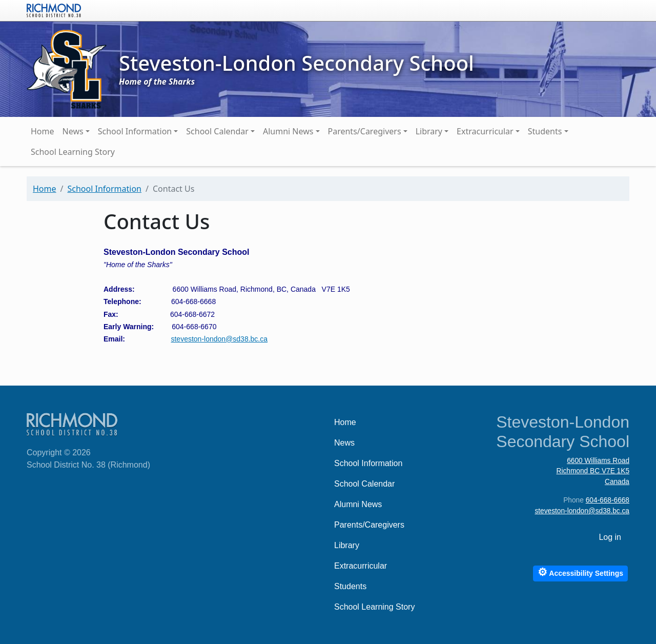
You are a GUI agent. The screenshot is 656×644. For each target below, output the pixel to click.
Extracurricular (485, 131)
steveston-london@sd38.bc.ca (219, 339)
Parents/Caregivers (365, 131)
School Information (135, 131)
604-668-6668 (608, 500)
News (73, 131)
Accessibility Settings (580, 572)
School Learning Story (73, 152)
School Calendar (217, 131)
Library (429, 131)
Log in (610, 537)
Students (545, 131)
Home (43, 131)
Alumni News (288, 131)
